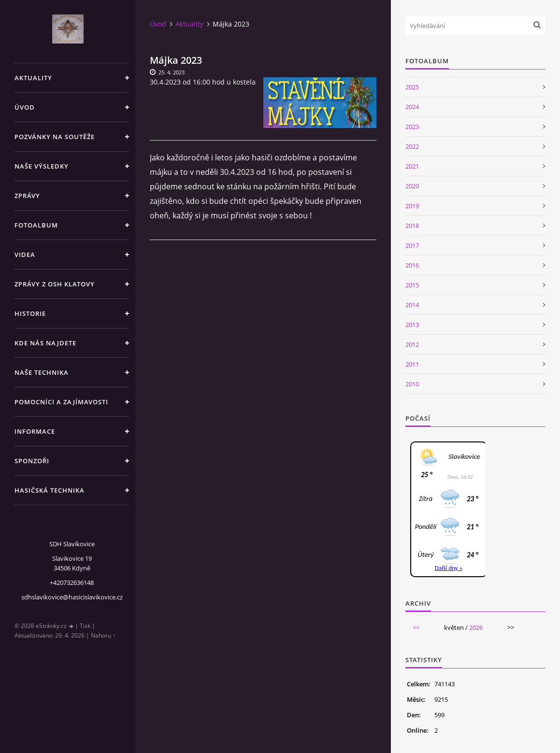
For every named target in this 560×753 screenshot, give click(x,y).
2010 (412, 384)
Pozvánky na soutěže (55, 137)
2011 (412, 364)
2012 (412, 344)
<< (416, 627)
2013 (412, 325)
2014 (412, 305)
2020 (412, 186)
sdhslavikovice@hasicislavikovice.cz (72, 597)
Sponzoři (32, 461)
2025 (412, 87)
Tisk (85, 626)
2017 (412, 245)
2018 (412, 226)
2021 (412, 166)
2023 (412, 127)
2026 (476, 627)
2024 (412, 107)
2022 (412, 146)
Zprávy (27, 196)
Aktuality (33, 78)
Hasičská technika (50, 490)
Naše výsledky (42, 166)
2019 (412, 206)
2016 (412, 265)
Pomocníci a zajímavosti (61, 402)
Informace (35, 431)
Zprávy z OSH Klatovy (55, 284)
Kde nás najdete (45, 343)
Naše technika (42, 372)
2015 (412, 285)
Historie (30, 313)
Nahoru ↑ (103, 635)
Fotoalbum (36, 225)
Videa (25, 255)
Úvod (25, 107)
